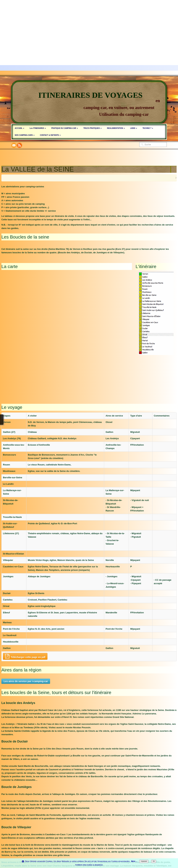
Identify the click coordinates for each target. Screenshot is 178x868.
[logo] (89, 102)
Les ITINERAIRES (38, 128)
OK (154, 861)
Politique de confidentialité (92, 841)
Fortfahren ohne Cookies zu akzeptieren (89, 865)
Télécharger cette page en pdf (25, 609)
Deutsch (149, 833)
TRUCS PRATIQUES (92, 128)
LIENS (134, 128)
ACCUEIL (20, 128)
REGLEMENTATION (116, 128)
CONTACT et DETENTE (50, 135)
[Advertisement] (89, 24)
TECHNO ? (148, 128)
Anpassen (144, 861)
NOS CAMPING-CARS (25, 135)
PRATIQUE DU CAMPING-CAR (65, 128)
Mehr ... (134, 861)
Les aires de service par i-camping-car (26, 634)
